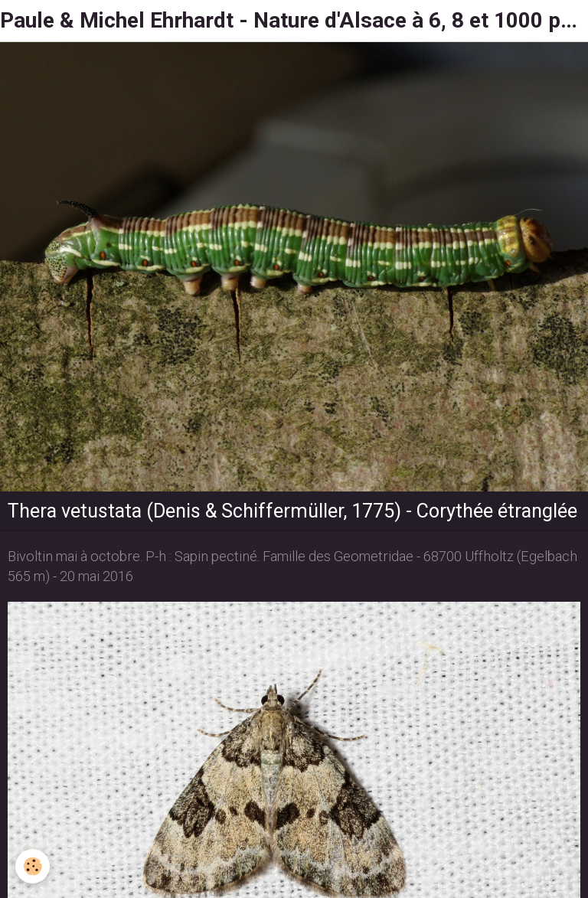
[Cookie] (33, 866)
